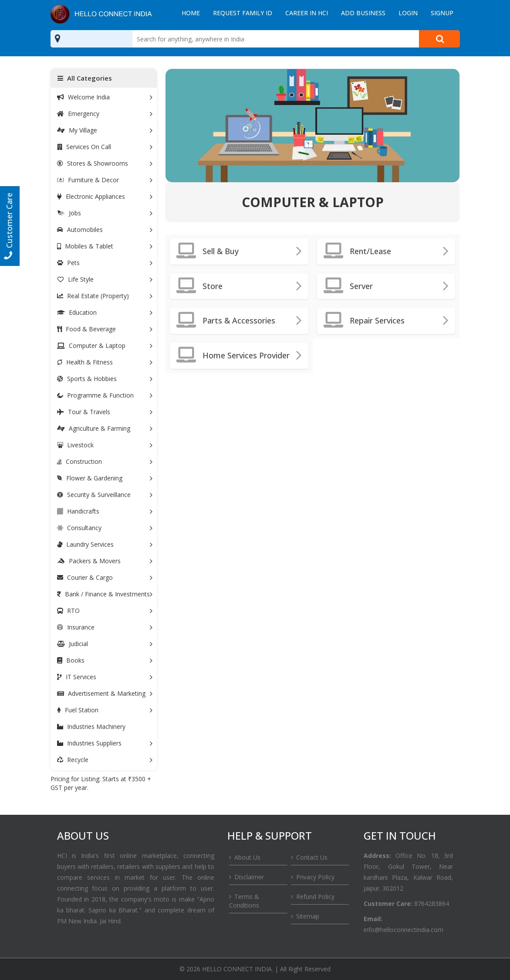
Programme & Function (105, 395)
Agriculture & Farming (105, 428)
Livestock (105, 445)
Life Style (105, 279)
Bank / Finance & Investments (105, 594)
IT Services (105, 677)
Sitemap (308, 916)
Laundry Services (105, 544)
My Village (105, 130)
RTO (105, 611)
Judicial (105, 644)
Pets (105, 263)
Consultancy (105, 528)
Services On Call (105, 147)
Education (105, 312)
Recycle (105, 760)
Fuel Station (105, 710)
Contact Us (312, 857)
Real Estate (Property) (105, 296)
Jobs (105, 213)
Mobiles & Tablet (105, 246)
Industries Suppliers (105, 743)
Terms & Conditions (244, 901)
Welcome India (105, 97)
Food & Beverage (105, 329)
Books (105, 660)
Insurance (105, 627)
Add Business (363, 13)
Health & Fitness (105, 362)
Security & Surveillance (105, 495)
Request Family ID (243, 13)
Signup (442, 13)
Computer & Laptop (105, 345)
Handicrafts (105, 511)
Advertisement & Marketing (105, 693)
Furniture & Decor (105, 180)
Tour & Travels (105, 412)
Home (191, 13)
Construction (105, 461)
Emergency (105, 114)
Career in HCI (307, 13)
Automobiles (105, 230)
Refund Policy (315, 897)
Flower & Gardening (105, 478)
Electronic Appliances (105, 196)
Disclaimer (249, 877)
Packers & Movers (105, 561)
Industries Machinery (91, 726)
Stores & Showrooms (105, 163)
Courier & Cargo (105, 577)
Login (408, 13)
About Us (247, 857)
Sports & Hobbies (105, 379)
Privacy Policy (315, 877)
